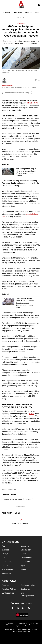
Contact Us (25, 589)
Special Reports (8, 569)
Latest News (17, 13)
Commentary (7, 562)
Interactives (26, 562)
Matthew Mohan (7, 85)
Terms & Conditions (24, 629)
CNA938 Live (26, 558)
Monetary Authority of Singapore (13, 499)
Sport (23, 566)
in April (32, 414)
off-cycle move (33, 103)
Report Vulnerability (24, 631)
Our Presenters (8, 593)
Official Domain (10, 629)
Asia (3, 546)
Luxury (24, 554)
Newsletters (6, 573)
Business (5, 550)
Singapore (29, 13)
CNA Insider (26, 550)
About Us (5, 585)
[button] (15, 93)
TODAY (5, 558)
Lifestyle (5, 554)
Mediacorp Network (29, 585)
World (23, 569)
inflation (29, 499)
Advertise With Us (9, 589)
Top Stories (6, 13)
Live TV (5, 566)
